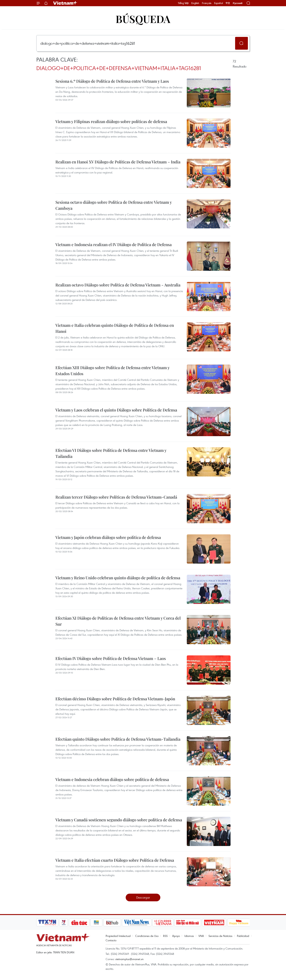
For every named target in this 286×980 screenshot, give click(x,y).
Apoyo (176, 936)
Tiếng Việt (183, 3)
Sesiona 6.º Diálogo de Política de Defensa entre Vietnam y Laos (112, 81)
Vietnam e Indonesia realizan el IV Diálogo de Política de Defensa (114, 244)
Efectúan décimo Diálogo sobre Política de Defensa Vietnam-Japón (115, 699)
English (195, 3)
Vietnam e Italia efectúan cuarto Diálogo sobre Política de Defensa (115, 860)
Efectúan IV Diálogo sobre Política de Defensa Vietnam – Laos (111, 658)
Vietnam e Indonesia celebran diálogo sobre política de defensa (112, 779)
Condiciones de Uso (147, 936)
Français (207, 3)
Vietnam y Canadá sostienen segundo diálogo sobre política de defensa (119, 820)
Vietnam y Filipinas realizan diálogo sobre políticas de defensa (111, 121)
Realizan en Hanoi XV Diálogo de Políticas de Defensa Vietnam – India (118, 162)
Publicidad (243, 936)
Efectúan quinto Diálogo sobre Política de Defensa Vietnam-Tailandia (118, 739)
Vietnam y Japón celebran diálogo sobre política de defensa (108, 537)
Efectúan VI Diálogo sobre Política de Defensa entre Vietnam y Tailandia (111, 453)
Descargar (143, 897)
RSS (165, 936)
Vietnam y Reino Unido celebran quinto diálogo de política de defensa (118, 578)
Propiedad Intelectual (118, 936)
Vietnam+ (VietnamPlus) (65, 3)
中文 (228, 3)
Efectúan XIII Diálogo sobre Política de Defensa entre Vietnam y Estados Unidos (112, 371)
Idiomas (189, 936)
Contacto (111, 940)
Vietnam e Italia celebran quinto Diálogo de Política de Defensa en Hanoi (115, 328)
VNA (201, 936)
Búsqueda (143, 19)
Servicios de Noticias (220, 936)
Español (219, 3)
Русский (238, 3)
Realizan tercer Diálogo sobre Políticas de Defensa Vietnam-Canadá (116, 497)
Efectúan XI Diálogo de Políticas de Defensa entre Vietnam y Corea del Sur (118, 621)
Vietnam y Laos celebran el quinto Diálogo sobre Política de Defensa (116, 410)
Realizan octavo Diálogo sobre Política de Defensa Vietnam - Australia (118, 285)
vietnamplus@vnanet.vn (129, 959)
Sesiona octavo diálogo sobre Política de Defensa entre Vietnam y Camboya (114, 205)
